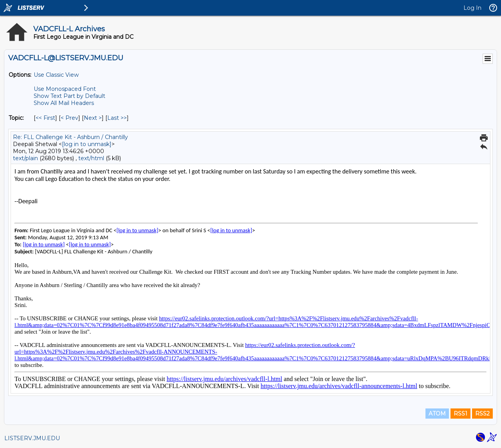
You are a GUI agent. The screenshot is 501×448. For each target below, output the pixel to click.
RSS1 (460, 414)
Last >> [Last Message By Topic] (117, 118)
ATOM (437, 414)
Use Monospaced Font (65, 89)
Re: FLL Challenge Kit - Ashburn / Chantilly (70, 137)
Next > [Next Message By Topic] (93, 118)
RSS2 (482, 414)
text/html (91, 158)
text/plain (25, 158)
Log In (472, 8)
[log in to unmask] (87, 144)
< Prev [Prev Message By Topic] (69, 118)
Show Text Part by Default (69, 96)
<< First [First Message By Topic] (45, 118)
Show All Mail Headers (64, 103)
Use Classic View (56, 75)
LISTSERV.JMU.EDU (32, 438)
